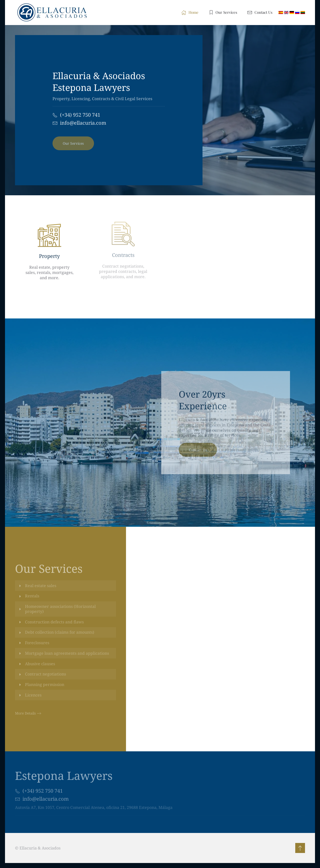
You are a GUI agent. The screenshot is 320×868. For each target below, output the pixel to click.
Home (190, 12)
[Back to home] (54, 13)
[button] (300, 848)
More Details (25, 713)
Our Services (223, 12)
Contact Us (260, 12)
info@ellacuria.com (83, 123)
